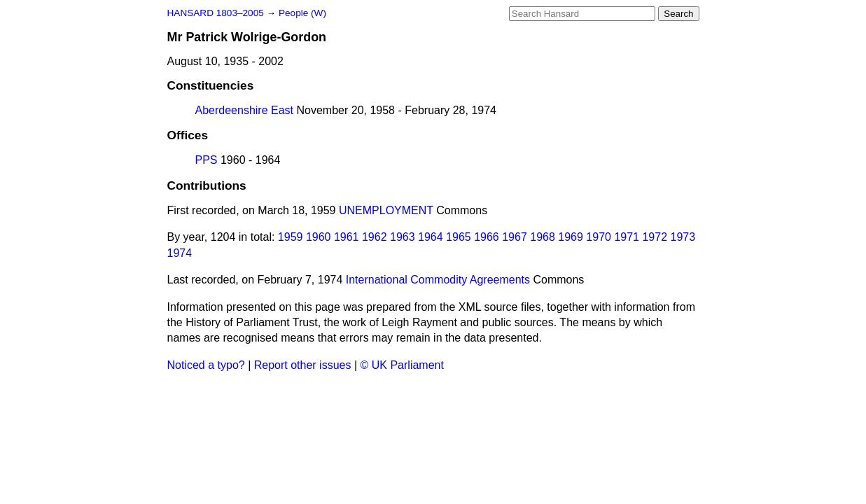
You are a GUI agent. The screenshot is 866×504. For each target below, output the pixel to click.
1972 (655, 237)
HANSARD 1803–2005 (216, 13)
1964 (431, 237)
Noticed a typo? (206, 365)
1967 (515, 237)
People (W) (302, 13)
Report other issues (303, 365)
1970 (599, 237)
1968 (543, 237)
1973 (683, 237)
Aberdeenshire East (245, 110)
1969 (571, 237)
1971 (627, 237)
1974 (180, 253)
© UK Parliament (402, 365)
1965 (459, 237)
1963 (403, 237)
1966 (487, 237)
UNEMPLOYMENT (386, 210)
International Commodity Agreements (438, 280)
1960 (319, 237)
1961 (347, 237)
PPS (207, 160)
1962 (375, 237)
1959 (291, 237)
